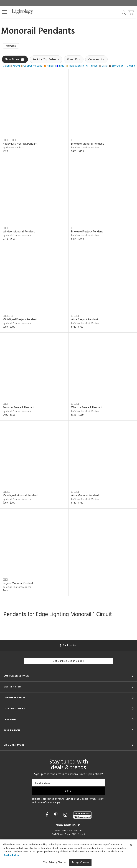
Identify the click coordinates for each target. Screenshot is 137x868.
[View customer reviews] (82, 816)
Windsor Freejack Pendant (87, 408)
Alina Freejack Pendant (85, 320)
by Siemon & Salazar (13, 148)
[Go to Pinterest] (56, 816)
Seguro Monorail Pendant (18, 584)
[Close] (131, 845)
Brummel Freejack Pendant (19, 408)
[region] (68, 854)
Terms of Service (45, 803)
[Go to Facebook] (47, 816)
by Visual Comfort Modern (85, 148)
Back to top (68, 646)
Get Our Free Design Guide (68, 662)
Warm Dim (12, 46)
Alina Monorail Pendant (85, 496)
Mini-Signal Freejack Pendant (20, 320)
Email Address (43, 784)
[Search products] (124, 12)
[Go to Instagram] (66, 816)
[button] (4, 12)
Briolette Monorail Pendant (87, 144)
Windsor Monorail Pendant (19, 232)
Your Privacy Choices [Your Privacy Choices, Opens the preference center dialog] (55, 862)
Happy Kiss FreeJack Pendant (20, 144)
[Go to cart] (131, 12)
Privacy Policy (96, 800)
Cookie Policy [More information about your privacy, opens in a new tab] (11, 855)
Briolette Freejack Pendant (87, 232)
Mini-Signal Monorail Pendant (20, 496)
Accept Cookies (80, 862)
